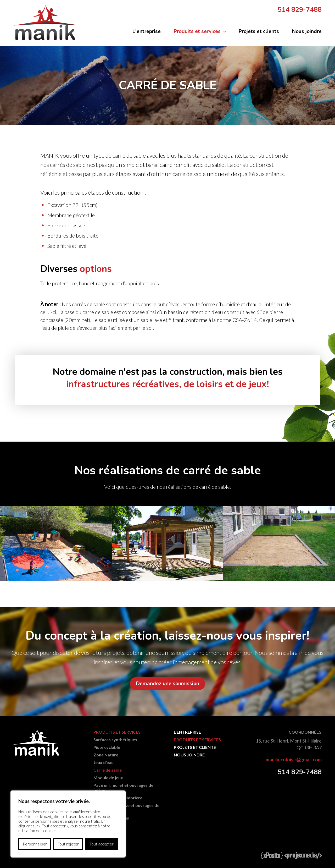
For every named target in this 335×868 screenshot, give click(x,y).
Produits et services (197, 31)
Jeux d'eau (104, 763)
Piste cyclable (107, 748)
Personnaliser (35, 844)
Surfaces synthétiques (115, 740)
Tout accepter (102, 844)
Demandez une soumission (168, 684)
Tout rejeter (68, 844)
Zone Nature (106, 755)
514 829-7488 (300, 10)
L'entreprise (147, 31)
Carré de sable (108, 770)
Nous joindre (307, 31)
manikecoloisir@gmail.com (294, 760)
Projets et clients (259, 31)
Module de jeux (108, 778)
